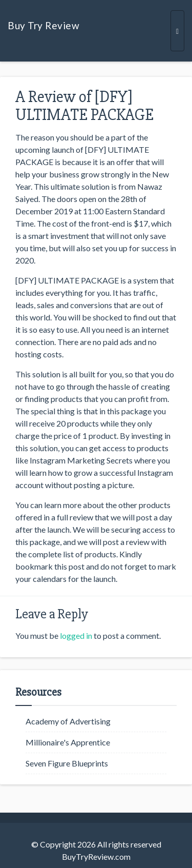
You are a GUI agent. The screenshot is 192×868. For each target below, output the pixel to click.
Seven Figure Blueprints (67, 763)
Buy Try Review (44, 25)
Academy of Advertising (68, 721)
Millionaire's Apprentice (68, 742)
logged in (76, 635)
